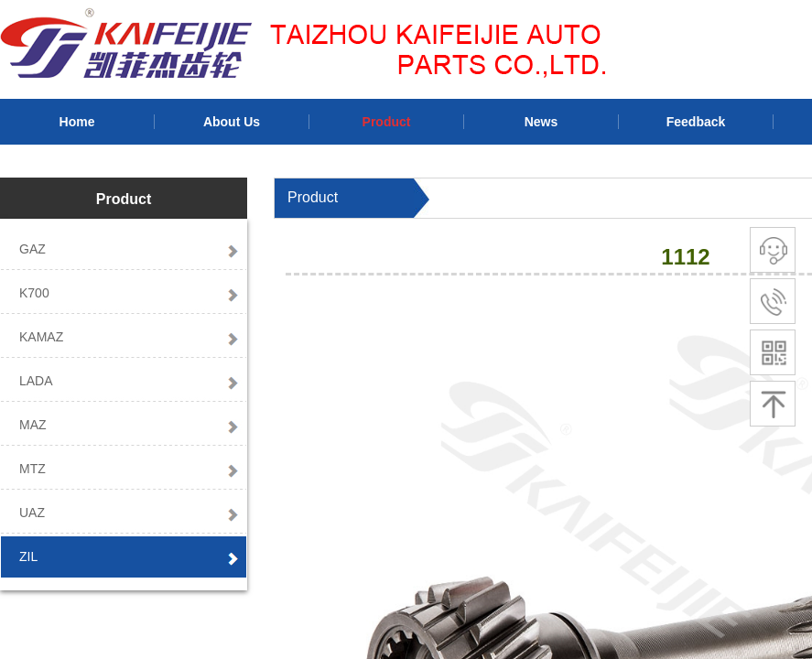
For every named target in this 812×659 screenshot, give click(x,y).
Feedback (696, 122)
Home (77, 122)
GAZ (32, 249)
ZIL (28, 556)
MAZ (33, 425)
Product (387, 122)
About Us (232, 122)
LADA (36, 381)
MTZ (32, 469)
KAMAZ (41, 337)
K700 (34, 293)
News (541, 122)
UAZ (32, 513)
